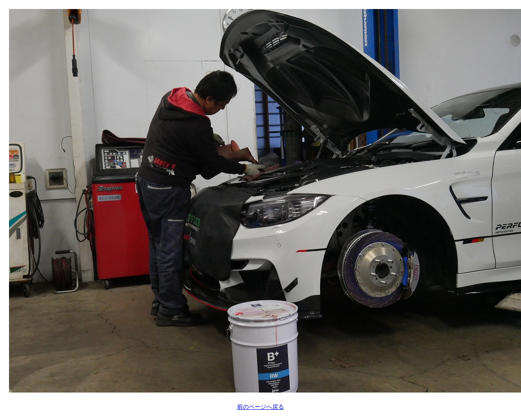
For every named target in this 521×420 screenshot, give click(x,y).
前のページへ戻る (260, 407)
